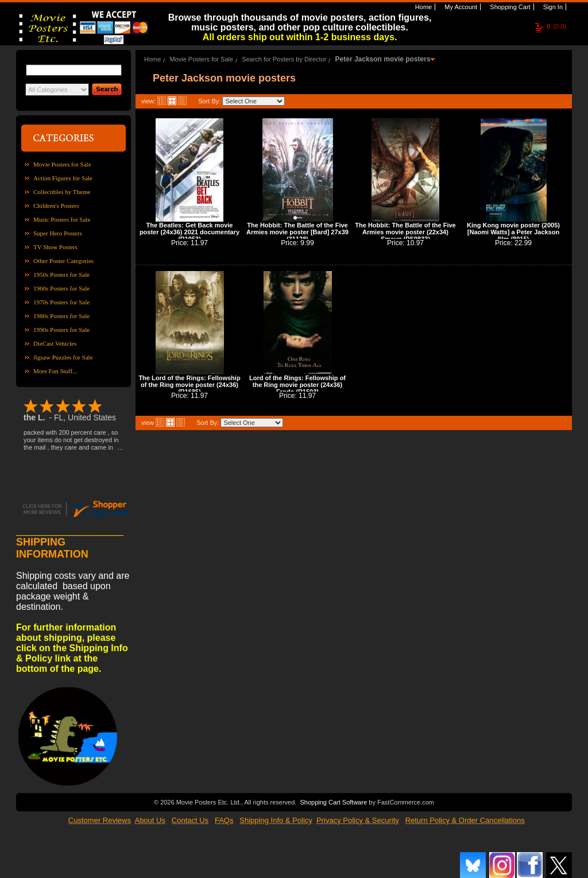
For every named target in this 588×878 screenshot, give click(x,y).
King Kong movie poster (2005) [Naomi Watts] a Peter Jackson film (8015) (513, 232)
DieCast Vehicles (55, 343)
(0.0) (556, 26)
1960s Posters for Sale (61, 288)
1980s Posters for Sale (61, 316)
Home (423, 7)
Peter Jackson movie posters (383, 59)
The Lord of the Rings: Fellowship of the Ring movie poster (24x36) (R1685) (189, 385)
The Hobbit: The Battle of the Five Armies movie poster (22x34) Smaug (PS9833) (405, 232)
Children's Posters (56, 206)
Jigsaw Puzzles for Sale (63, 357)
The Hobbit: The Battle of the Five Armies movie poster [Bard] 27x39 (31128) (297, 232)
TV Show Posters (55, 247)
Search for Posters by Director (284, 59)
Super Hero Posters (58, 233)
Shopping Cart (509, 7)
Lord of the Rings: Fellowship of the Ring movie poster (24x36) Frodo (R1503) (297, 385)
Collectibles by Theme (62, 192)
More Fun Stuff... (55, 371)
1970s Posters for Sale (61, 302)
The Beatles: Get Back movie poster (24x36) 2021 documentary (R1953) (189, 232)
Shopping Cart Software (333, 801)
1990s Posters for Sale (61, 330)
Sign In (552, 7)
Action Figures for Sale (63, 178)
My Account (460, 7)
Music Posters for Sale (62, 219)
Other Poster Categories (63, 261)
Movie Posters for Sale (62, 164)
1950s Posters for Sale (61, 274)
